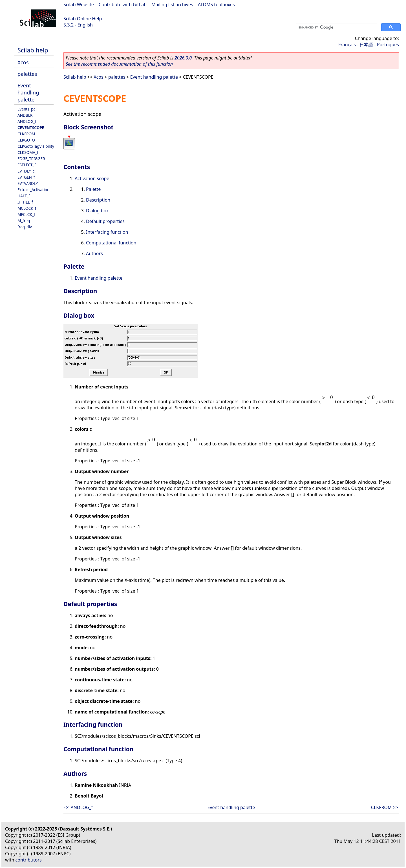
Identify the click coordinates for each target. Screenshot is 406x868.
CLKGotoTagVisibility (36, 146)
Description (98, 200)
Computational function (111, 243)
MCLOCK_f (27, 208)
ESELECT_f (27, 165)
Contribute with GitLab (123, 5)
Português (388, 45)
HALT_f (24, 196)
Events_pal (27, 109)
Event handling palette (28, 92)
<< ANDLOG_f (79, 807)
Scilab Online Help (83, 19)
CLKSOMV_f (28, 152)
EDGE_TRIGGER (31, 159)
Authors (94, 253)
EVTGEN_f (26, 177)
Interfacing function (107, 232)
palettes (27, 74)
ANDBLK (25, 115)
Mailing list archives (172, 5)
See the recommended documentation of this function (119, 64)
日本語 (366, 45)
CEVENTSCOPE (31, 128)
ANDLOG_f (27, 121)
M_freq (24, 221)
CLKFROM (26, 134)
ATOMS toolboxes (216, 5)
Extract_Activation (33, 190)
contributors (29, 860)
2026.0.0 (183, 58)
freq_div (25, 227)
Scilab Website (79, 5)
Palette (93, 189)
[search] (336, 27)
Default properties (105, 221)
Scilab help (33, 50)
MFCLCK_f (26, 214)
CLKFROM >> (385, 807)
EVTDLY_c (26, 171)
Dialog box (97, 211)
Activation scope (92, 178)
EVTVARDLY (28, 183)
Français (347, 45)
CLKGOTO (26, 140)
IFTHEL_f (25, 202)
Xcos (23, 62)
